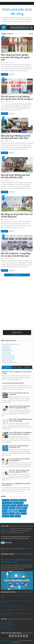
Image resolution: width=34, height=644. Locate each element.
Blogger (20, 642)
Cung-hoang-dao (7, 503)
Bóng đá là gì (6, 348)
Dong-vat (20, 506)
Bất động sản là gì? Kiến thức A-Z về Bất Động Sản (17, 215)
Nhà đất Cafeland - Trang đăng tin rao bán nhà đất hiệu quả (16, 254)
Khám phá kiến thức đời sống (17, 12)
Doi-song (13, 506)
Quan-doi (5, 513)
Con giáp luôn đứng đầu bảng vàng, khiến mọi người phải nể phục (20, 407)
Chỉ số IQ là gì (6, 352)
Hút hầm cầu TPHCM (7, 623)
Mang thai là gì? (7, 349)
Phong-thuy (23, 511)
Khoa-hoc (5, 508)
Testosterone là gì (7, 351)
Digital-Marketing (18, 503)
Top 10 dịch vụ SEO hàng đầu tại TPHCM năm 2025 (19, 447)
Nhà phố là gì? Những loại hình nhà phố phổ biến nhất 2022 (16, 137)
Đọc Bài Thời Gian (17, 367)
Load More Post (17, 275)
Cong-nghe (23, 500)
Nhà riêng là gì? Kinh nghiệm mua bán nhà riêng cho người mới (15, 57)
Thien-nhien (6, 516)
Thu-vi (12, 516)
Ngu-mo (16, 511)
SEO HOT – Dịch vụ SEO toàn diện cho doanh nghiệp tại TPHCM (19, 471)
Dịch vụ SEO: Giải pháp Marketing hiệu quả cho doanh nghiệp (20, 420)
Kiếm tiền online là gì (8, 357)
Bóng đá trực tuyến (7, 630)
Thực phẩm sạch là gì (8, 356)
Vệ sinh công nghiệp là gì (9, 362)
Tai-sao (18, 513)
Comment (27, 367)
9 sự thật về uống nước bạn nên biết (13, 383)
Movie (10, 511)
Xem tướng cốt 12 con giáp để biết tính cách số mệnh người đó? (16, 484)
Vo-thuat (18, 516)
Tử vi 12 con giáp (6, 622)
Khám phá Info (5, 529)
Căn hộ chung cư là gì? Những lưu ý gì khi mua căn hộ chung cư (17, 98)
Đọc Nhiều (7, 367)
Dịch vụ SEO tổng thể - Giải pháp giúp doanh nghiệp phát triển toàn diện (20, 433)
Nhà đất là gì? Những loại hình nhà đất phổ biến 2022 (16, 176)
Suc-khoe (12, 513)
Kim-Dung (12, 508)
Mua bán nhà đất (6, 626)
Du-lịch (26, 506)
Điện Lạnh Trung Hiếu (7, 625)
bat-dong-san (11, 63)
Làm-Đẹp (19, 508)
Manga (25, 508)
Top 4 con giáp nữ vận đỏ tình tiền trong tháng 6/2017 (19, 460)
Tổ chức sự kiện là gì (8, 359)
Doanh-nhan (6, 506)
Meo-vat (5, 511)
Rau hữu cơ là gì (7, 354)
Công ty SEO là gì (7, 361)
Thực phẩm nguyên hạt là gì (10, 344)
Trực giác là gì (6, 346)
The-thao (24, 513)
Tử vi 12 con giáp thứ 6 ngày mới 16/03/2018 (19, 394)
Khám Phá (17, 332)
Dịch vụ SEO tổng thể (7, 628)
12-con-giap (6, 500)
